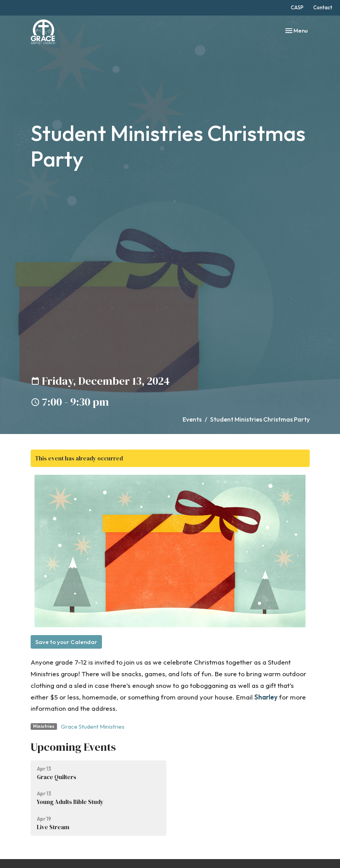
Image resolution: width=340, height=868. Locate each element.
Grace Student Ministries (93, 727)
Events (192, 419)
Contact (323, 7)
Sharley (266, 697)
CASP (297, 7)
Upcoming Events (73, 747)
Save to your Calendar (66, 642)
